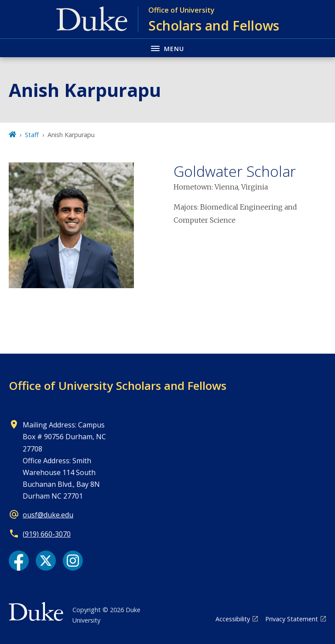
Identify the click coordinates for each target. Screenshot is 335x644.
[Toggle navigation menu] (167, 48)
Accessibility (233, 619)
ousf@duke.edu (48, 515)
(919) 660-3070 (47, 534)
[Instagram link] (73, 561)
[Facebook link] (19, 561)
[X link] (46, 561)
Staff (32, 135)
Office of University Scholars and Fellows (118, 386)
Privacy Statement (292, 619)
